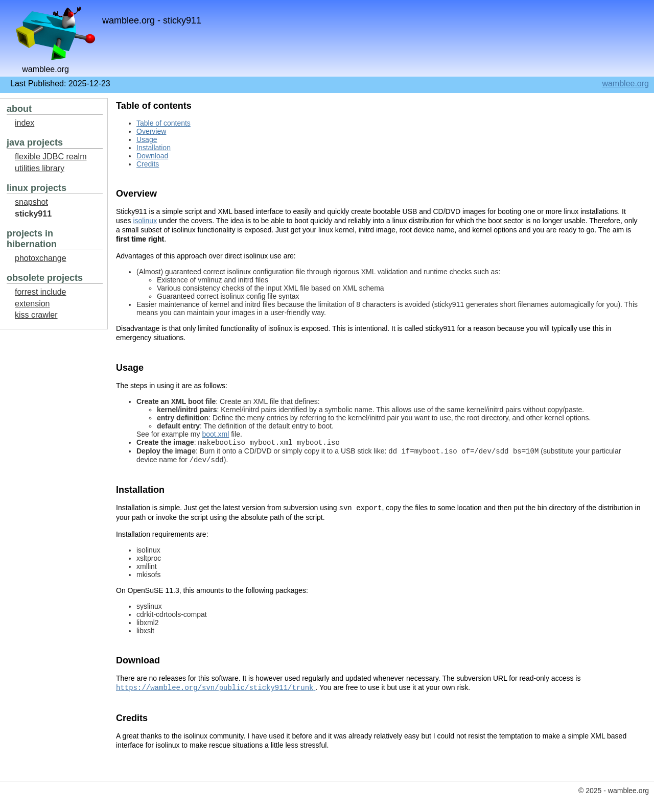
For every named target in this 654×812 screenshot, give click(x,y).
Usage (147, 139)
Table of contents (163, 123)
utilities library (40, 168)
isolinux (145, 221)
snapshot (31, 202)
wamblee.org (625, 83)
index (25, 123)
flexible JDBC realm (51, 157)
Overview (151, 131)
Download (152, 156)
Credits (148, 164)
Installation (154, 148)
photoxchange (41, 258)
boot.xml (215, 434)
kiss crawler (36, 315)
